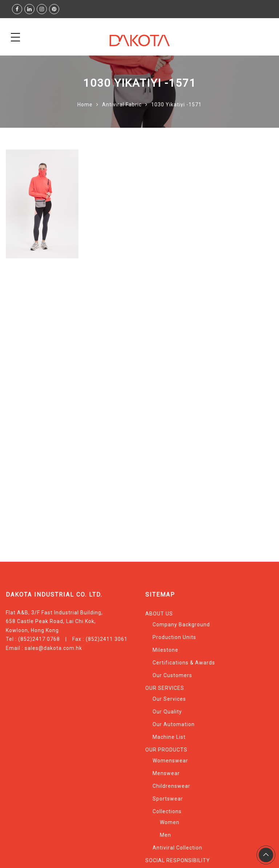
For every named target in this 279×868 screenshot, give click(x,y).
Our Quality (167, 712)
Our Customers (172, 675)
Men (165, 835)
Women (170, 822)
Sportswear (168, 799)
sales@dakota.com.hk (53, 648)
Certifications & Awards (184, 663)
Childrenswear (171, 786)
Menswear (166, 773)
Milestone (165, 650)
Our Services (169, 699)
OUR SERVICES (165, 688)
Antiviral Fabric (122, 105)
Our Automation (174, 724)
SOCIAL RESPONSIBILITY (178, 860)
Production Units (174, 637)
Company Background (181, 625)
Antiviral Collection (177, 848)
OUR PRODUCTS (166, 750)
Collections (167, 811)
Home (85, 105)
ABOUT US (159, 614)
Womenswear (170, 761)
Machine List (169, 737)
